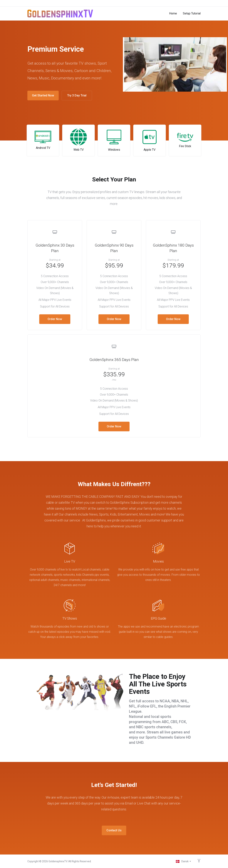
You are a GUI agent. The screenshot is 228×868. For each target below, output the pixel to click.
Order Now (55, 319)
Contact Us (114, 830)
